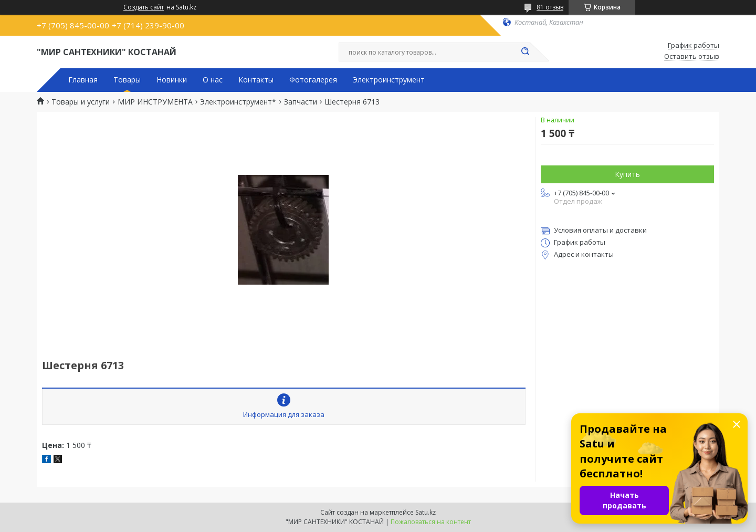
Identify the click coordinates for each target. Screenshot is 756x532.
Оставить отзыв (692, 57)
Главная (83, 80)
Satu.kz (426, 512)
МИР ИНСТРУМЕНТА (155, 102)
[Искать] (525, 52)
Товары (127, 80)
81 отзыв (550, 7)
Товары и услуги (81, 102)
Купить (627, 174)
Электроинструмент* (238, 102)
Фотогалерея (313, 80)
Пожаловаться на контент (431, 522)
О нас (213, 80)
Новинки (172, 80)
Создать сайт (144, 7)
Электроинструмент (389, 80)
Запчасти (301, 102)
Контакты (256, 80)
